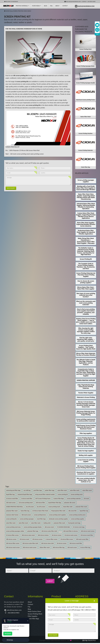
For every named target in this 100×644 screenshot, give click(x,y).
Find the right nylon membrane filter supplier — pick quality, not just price (86, 339)
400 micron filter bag (59, 547)
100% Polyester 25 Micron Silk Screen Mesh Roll (24, 150)
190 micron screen (37, 539)
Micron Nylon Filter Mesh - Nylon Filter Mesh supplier (86, 288)
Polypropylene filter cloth (58, 511)
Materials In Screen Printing (86, 397)
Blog (29, 610)
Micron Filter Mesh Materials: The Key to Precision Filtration (86, 354)
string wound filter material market (45, 494)
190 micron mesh (24, 539)
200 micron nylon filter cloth (30, 543)
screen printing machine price (77, 515)
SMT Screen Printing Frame (43, 499)
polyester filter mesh (81, 507)
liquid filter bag (10, 494)
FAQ (51, 6)
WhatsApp (10, 640)
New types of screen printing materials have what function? (86, 295)
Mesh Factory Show (35, 612)
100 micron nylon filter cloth (49, 531)
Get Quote (8, 633)
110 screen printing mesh (26, 503)
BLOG (46, 6)
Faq (29, 607)
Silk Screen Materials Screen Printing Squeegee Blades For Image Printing (86, 413)
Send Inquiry (11, 188)
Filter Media (37, 6)
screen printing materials (74, 499)
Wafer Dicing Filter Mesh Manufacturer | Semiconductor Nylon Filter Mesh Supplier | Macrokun (86, 241)
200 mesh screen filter (82, 539)
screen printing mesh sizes (13, 527)
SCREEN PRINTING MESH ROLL (15, 507)
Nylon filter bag (25, 511)
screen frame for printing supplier (86, 461)
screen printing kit (63, 494)
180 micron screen (11, 539)
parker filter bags (50, 490)
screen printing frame (40, 515)
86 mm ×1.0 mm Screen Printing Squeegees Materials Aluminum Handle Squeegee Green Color (86, 404)
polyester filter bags (33, 531)
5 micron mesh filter (27, 499)
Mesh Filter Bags (34, 619)
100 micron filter (40, 503)
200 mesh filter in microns (71, 531)
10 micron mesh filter (12, 499)
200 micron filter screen (13, 543)
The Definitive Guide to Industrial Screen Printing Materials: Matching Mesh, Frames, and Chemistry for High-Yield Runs (86, 251)
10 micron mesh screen (71, 535)
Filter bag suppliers (86, 433)
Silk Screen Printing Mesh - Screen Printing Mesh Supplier (86, 467)
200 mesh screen (72, 547)
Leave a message (72, 601)
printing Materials (22, 6)
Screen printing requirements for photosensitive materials (86, 420)
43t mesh (86, 499)
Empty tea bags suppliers (86, 451)
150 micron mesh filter (87, 535)
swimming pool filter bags (13, 490)
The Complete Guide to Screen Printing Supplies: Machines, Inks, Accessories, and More (86, 266)
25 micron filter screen (12, 535)
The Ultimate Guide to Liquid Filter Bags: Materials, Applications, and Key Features (86, 362)
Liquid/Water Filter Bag (55, 503)
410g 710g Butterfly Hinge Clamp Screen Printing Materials (86, 387)
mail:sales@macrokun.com (73, 2)
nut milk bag (27, 490)
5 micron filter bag (85, 547)
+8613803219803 (14, 613)
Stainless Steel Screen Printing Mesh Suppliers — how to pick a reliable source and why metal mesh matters (86, 321)
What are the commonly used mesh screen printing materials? (86, 303)
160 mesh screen (11, 503)
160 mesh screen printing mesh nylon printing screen (27, 154)
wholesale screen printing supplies (58, 519)
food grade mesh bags (74, 523)
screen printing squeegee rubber (15, 531)
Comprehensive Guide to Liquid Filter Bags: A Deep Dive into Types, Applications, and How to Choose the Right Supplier (86, 372)
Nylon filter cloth (68, 507)
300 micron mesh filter (76, 543)
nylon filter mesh (62, 490)
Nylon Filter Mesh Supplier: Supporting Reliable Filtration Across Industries (86, 224)
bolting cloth (47, 523)
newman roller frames (12, 515)
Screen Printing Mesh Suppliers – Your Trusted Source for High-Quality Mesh (86, 347)
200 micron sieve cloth (48, 543)
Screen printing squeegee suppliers (86, 181)
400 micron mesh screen (30, 547)
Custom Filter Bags (59, 499)
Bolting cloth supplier (86, 455)
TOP (97, 34)
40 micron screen (57, 535)
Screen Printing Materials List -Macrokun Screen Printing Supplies (86, 275)
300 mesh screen (26, 515)
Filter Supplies (33, 617)
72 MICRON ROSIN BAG (63, 527)
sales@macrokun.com (15, 611)
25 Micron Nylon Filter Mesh (40, 511)
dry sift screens (41, 507)
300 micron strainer (43, 535)
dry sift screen (30, 507)
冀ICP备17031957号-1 (89, 641)
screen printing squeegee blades (33, 527)
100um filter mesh (45, 547)
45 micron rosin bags (79, 527)
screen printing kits (11, 519)
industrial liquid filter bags (25, 494)
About (57, 6)
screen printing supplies (78, 519)
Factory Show (92, 2)
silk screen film (72, 511)
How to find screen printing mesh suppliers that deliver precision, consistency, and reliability (86, 312)
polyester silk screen (70, 503)
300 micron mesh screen (13, 547)
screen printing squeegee (27, 519)
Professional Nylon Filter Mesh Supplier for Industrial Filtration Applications (86, 232)
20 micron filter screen (67, 539)
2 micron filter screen (52, 539)
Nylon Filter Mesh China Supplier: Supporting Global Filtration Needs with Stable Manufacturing (86, 197)
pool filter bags (38, 490)
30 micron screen (62, 543)
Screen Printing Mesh (35, 614)
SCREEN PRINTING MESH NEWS (22, 11)
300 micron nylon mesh (28, 535)
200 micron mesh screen (88, 531)
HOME (7, 11)
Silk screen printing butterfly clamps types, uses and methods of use (86, 480)
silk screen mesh (49, 527)
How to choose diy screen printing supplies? (86, 282)
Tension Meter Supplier (86, 393)
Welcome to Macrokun (11, 2)
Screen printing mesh (77, 494)
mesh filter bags (41, 519)
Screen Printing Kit (86, 259)
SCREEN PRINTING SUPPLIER (86, 380)
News (11, 11)
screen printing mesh (54, 507)
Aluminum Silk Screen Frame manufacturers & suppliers (86, 473)
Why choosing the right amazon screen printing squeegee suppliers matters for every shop (86, 331)
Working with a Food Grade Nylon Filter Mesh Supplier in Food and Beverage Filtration (86, 188)
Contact (84, 2)
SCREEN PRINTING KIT (12, 147)
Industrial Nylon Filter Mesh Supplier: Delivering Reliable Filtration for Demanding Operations (86, 206)
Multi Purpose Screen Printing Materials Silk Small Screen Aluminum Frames (86, 427)
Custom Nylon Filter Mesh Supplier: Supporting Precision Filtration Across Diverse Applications (86, 216)
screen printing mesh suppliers (57, 515)
